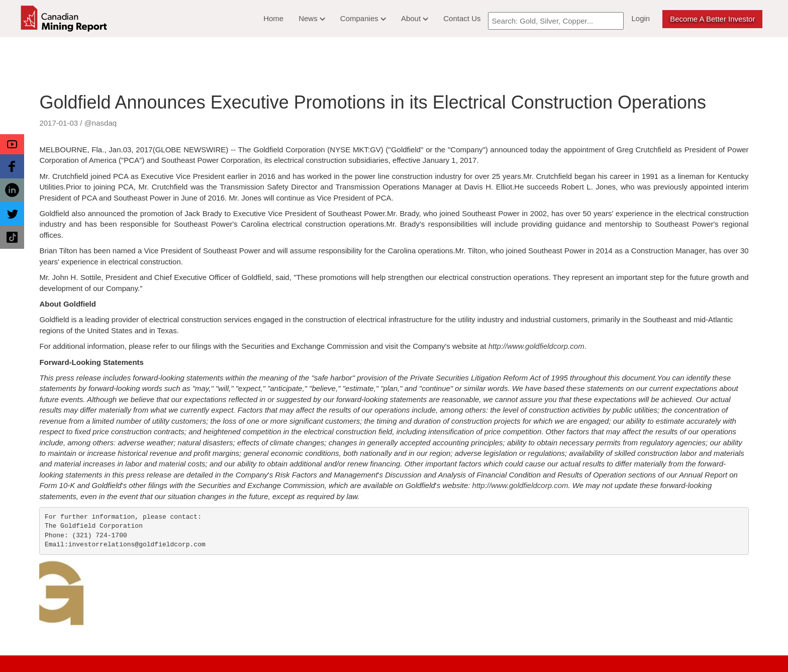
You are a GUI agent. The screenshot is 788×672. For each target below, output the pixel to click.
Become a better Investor (712, 19)
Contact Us (462, 18)
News (312, 18)
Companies (363, 18)
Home (273, 18)
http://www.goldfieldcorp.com (536, 346)
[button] (12, 144)
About (415, 18)
